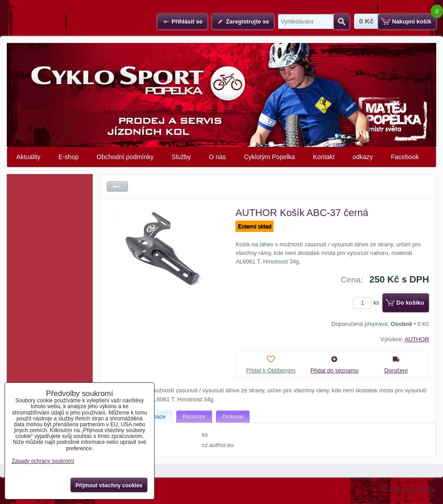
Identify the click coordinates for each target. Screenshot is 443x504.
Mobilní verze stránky (409, 488)
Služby (181, 157)
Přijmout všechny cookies (109, 485)
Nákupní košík (412, 21)
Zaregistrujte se (247, 21)
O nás (217, 157)
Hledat (342, 22)
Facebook (405, 157)
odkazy (363, 157)
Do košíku (410, 303)
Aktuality (28, 157)
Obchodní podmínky (125, 157)
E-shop (68, 157)
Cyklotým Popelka (270, 157)
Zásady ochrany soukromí (43, 461)
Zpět (117, 186)
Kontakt (324, 157)
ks (368, 303)
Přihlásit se (187, 21)
